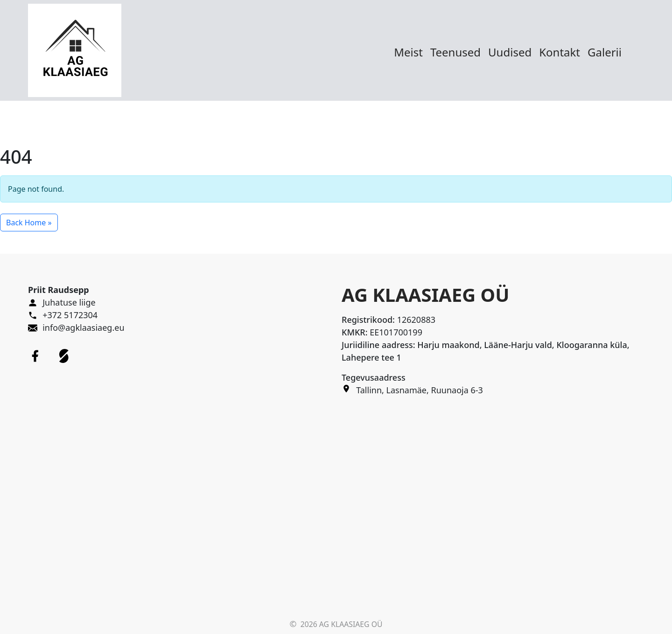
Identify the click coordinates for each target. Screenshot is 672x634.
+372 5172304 (70, 315)
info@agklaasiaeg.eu (83, 327)
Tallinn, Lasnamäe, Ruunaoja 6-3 (420, 390)
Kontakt (560, 52)
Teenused (455, 52)
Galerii (605, 52)
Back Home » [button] (29, 223)
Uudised (510, 52)
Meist (408, 52)
